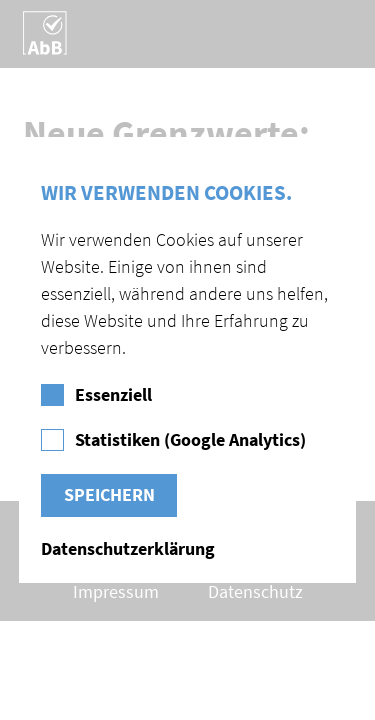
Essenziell (113, 395)
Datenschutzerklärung (128, 549)
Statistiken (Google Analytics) (190, 440)
